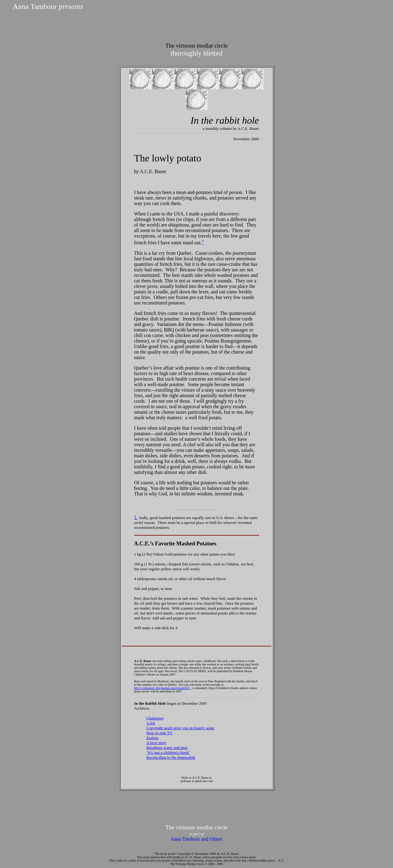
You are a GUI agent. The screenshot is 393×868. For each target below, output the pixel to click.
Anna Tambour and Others (196, 839)
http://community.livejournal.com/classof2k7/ (162, 688)
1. (136, 517)
